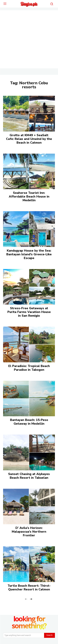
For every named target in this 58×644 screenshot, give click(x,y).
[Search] (49, 635)
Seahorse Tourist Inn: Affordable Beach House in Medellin (29, 197)
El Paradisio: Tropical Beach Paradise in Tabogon (29, 368)
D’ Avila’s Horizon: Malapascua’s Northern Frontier (29, 532)
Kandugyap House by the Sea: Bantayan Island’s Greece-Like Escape (29, 254)
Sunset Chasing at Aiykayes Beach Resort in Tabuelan (29, 476)
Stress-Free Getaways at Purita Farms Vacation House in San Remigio (29, 312)
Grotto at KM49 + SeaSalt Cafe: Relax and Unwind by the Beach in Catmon (29, 139)
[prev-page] (26, 599)
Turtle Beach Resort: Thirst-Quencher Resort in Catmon (29, 588)
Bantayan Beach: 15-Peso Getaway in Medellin (29, 422)
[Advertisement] (29, 39)
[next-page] (31, 599)
